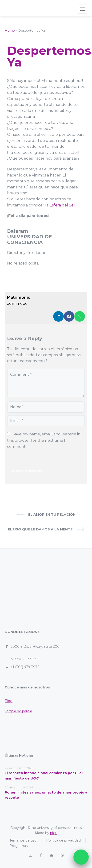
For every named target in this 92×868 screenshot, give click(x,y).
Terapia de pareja (18, 711)
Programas (18, 846)
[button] (58, 316)
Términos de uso (23, 840)
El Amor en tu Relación (52, 515)
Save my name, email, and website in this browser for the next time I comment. (44, 440)
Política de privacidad (63, 840)
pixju (54, 833)
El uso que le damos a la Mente (40, 529)
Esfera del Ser (62, 205)
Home (10, 30)
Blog (9, 701)
